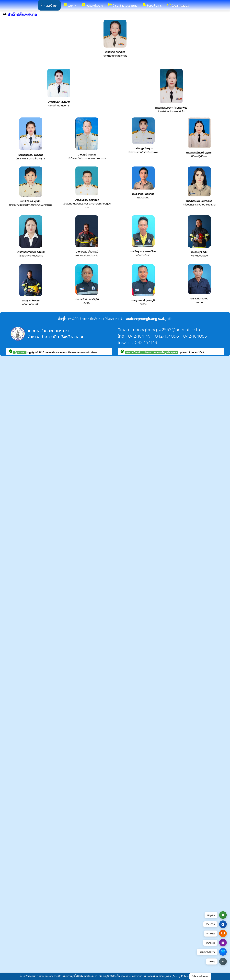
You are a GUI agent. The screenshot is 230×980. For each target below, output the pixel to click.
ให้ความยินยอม (200, 976)
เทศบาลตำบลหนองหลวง (56, 352)
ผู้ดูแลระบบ (20, 352)
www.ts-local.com (89, 352)
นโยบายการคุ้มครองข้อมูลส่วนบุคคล (160, 352)
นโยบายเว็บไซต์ (133, 352)
